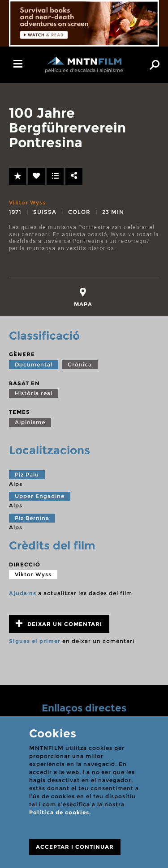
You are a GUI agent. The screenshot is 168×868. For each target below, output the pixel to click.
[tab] (83, 297)
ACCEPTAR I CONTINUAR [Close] (75, 847)
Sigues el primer (35, 641)
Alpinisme (30, 422)
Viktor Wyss (27, 202)
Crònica (80, 364)
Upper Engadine (40, 496)
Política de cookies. (60, 812)
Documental (34, 364)
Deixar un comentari (59, 623)
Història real (34, 393)
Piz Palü (27, 474)
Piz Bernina (32, 518)
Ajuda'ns (23, 593)
